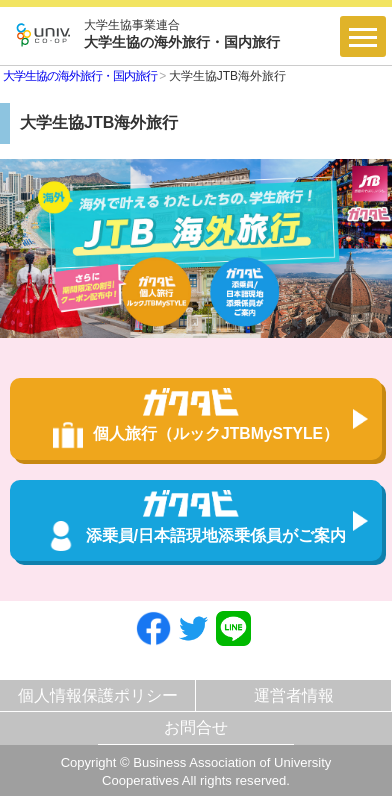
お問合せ (196, 727)
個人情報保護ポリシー (98, 695)
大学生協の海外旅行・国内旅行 (80, 76)
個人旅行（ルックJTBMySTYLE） (196, 418)
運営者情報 (294, 695)
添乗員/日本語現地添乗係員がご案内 (196, 520)
